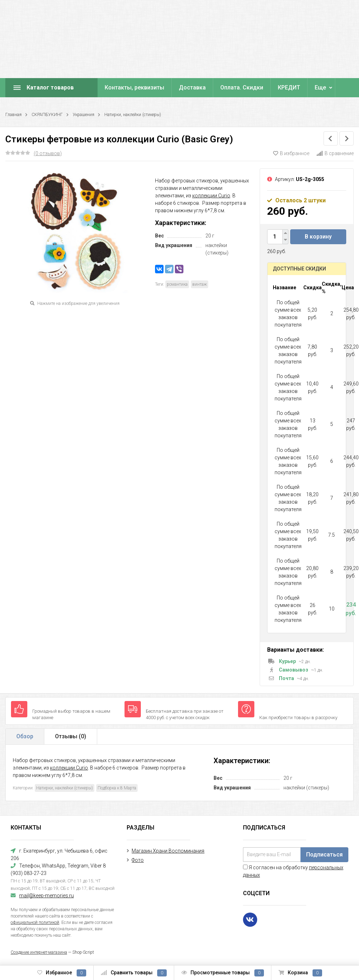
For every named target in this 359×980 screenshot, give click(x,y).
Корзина (300, 973)
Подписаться (324, 855)
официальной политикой (35, 922)
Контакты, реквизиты (134, 87)
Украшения (84, 115)
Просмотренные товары (223, 973)
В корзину (318, 237)
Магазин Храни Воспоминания (168, 851)
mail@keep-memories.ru (46, 896)
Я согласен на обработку (293, 871)
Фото (138, 860)
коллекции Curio (211, 196)
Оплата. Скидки (242, 87)
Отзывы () (71, 736)
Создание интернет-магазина (39, 952)
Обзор (25, 736)
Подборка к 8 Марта (117, 788)
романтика (177, 284)
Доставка (192, 87)
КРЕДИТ (289, 87)
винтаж (200, 284)
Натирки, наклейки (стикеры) (133, 115)
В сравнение (335, 153)
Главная (13, 115)
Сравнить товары (134, 973)
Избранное (62, 973)
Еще (320, 87)
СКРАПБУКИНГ (47, 115)
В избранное (291, 153)
